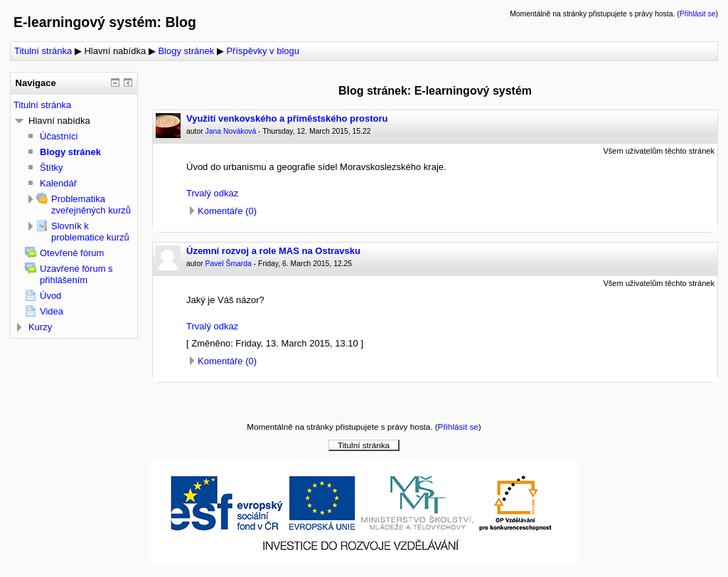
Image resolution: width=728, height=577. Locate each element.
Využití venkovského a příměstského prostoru (287, 118)
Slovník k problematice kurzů (90, 232)
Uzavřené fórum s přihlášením (76, 274)
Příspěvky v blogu (263, 51)
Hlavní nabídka (115, 51)
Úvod (50, 296)
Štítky (52, 168)
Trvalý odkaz (212, 193)
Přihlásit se (698, 14)
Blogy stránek (186, 51)
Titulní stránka (43, 51)
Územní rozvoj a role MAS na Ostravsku (273, 251)
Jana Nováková (231, 131)
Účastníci (59, 136)
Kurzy (40, 327)
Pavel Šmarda (229, 264)
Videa (52, 311)
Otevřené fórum (72, 253)
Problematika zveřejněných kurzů (91, 205)
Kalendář (58, 183)
